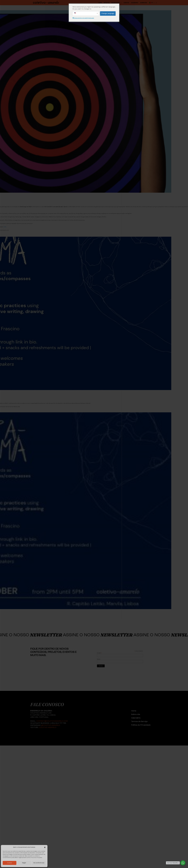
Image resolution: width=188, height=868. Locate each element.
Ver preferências (39, 863)
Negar (24, 863)
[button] (45, 847)
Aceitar (10, 863)
